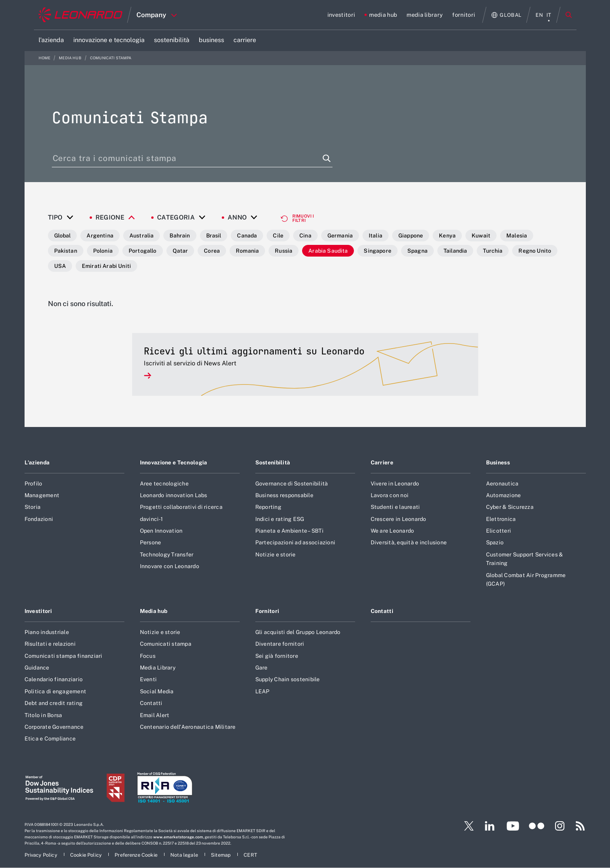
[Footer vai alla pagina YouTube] (513, 826)
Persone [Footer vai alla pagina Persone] (151, 542)
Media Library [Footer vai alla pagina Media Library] (158, 668)
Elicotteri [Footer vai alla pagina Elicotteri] (499, 531)
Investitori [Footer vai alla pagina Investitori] (38, 611)
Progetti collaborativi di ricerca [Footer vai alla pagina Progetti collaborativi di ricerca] (181, 507)
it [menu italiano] (549, 15)
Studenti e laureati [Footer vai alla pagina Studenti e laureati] (395, 507)
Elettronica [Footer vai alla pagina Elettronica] (501, 519)
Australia (141, 236)
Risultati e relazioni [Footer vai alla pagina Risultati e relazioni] (50, 644)
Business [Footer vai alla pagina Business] (498, 462)
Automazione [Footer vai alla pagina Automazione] (504, 495)
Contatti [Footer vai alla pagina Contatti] (151, 703)
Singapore (377, 251)
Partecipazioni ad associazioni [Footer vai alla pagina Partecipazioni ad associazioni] (295, 542)
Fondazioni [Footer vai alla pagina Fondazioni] (39, 519)
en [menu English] (539, 15)
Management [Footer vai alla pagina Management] (42, 495)
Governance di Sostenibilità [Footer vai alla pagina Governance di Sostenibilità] (292, 484)
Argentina (100, 236)
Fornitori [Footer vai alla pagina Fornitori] (267, 611)
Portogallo (143, 251)
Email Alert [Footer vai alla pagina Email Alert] (155, 715)
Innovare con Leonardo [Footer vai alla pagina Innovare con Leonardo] (170, 566)
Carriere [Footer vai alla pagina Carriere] (382, 462)
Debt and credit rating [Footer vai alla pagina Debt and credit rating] (54, 703)
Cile (278, 236)
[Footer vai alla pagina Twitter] (466, 826)
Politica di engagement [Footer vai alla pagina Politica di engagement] (56, 691)
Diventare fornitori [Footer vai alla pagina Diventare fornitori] (280, 644)
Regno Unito (535, 251)
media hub (71, 58)
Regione (110, 218)
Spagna (417, 251)
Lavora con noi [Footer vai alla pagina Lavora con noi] (390, 495)
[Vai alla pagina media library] (425, 15)
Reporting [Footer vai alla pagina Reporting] (268, 507)
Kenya (447, 236)
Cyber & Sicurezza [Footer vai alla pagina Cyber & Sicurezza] (510, 507)
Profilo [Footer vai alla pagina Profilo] (34, 484)
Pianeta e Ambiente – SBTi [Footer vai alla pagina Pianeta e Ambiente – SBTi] (289, 531)
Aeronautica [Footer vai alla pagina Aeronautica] (502, 484)
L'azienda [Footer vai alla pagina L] (37, 462)
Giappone (411, 236)
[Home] (80, 15)
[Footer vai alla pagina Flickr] (537, 826)
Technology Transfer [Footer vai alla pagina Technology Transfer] (167, 554)
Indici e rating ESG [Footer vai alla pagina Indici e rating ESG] (280, 519)
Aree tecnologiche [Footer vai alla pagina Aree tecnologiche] (164, 484)
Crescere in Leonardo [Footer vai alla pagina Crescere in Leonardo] (399, 519)
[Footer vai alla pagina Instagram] (560, 826)
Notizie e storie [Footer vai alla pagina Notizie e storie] (276, 554)
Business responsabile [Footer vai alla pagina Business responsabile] (284, 495)
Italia (376, 236)
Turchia (493, 251)
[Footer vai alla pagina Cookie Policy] (87, 855)
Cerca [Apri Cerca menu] (569, 15)
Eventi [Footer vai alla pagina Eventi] (149, 679)
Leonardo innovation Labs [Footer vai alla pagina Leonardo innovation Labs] (174, 495)
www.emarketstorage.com (178, 837)
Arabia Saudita (328, 251)
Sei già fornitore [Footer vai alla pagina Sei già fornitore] (277, 656)
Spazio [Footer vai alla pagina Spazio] (495, 542)
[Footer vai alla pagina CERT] (250, 855)
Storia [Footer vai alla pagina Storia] (33, 507)
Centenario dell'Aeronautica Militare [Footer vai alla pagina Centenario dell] (188, 727)
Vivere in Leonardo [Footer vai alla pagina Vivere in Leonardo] (395, 484)
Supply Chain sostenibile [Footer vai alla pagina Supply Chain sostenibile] (288, 679)
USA (60, 266)
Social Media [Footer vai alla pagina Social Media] (157, 691)
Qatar (180, 251)
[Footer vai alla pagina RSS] (580, 826)
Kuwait (481, 236)
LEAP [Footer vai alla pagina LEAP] (263, 691)
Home (45, 58)
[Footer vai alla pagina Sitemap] (221, 855)
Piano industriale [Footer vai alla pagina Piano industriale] (47, 632)
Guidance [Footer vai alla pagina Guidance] (37, 668)
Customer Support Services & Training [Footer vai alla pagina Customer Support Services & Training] (525, 559)
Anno (237, 218)
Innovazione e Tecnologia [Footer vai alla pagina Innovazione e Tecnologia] (174, 462)
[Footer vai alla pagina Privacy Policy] (42, 855)
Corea (212, 251)
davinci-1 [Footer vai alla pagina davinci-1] (151, 519)
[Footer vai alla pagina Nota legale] (185, 855)
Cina (305, 236)
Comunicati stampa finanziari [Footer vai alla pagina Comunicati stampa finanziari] (64, 656)
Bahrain (180, 236)
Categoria (176, 218)
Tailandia (455, 251)
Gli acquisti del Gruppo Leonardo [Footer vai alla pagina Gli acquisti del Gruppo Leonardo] (298, 632)
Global (63, 236)
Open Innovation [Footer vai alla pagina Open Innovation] (161, 531)
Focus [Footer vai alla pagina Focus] (148, 656)
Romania (247, 251)
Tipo (55, 218)
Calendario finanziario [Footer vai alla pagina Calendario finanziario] (54, 679)
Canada (247, 236)
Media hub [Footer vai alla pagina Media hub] (154, 611)
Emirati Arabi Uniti (106, 266)
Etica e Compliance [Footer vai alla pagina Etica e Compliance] (50, 739)
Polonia (103, 251)
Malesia (517, 236)
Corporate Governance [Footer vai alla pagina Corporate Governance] (54, 727)
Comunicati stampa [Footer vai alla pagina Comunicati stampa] (166, 644)
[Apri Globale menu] (507, 15)
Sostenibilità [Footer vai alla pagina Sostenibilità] (273, 462)
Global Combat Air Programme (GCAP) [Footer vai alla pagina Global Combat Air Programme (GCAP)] (526, 579)
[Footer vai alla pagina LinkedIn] (490, 826)
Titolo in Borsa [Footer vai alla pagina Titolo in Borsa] (43, 715)
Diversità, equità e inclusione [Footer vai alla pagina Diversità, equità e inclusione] (409, 542)
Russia (284, 251)
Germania (340, 236)
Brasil (214, 236)
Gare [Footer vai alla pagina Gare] (262, 668)
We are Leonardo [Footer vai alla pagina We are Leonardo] (393, 531)
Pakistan (66, 251)
